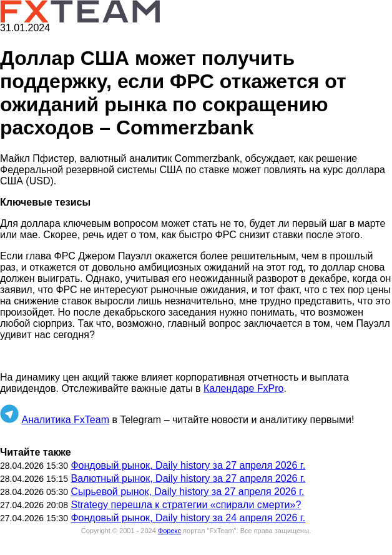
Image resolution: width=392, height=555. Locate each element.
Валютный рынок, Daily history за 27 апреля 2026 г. (188, 478)
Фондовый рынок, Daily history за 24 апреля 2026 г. (188, 518)
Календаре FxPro (243, 388)
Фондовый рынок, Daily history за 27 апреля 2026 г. (188, 465)
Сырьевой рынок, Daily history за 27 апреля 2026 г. (187, 492)
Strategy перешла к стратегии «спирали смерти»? (186, 505)
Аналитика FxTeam (65, 420)
